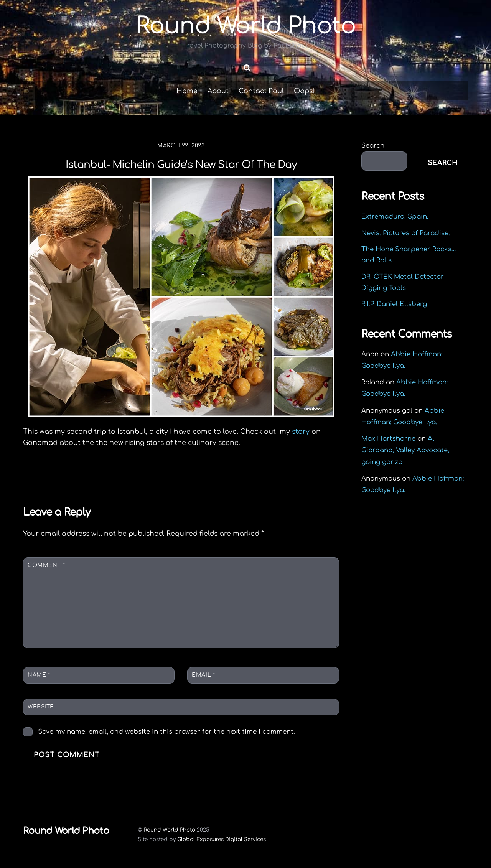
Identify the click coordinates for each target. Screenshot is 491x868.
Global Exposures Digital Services (222, 839)
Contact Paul (261, 91)
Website (41, 707)
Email (203, 675)
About (218, 91)
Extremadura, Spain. (395, 217)
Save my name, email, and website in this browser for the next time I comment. (166, 732)
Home (187, 91)
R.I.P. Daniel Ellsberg (394, 304)
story (302, 432)
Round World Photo (170, 830)
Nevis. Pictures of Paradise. (406, 233)
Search (373, 146)
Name (39, 675)
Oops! (304, 91)
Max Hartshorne (388, 439)
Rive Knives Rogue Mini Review (97, 476)
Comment (46, 565)
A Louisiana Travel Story (277, 476)
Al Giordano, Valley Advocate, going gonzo (405, 450)
